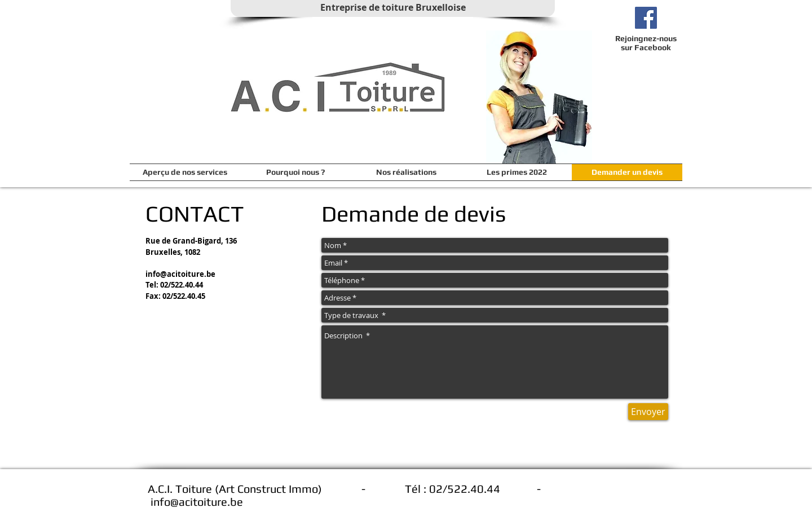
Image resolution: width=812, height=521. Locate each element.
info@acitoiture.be (180, 274)
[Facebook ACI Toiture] (646, 18)
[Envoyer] (648, 412)
